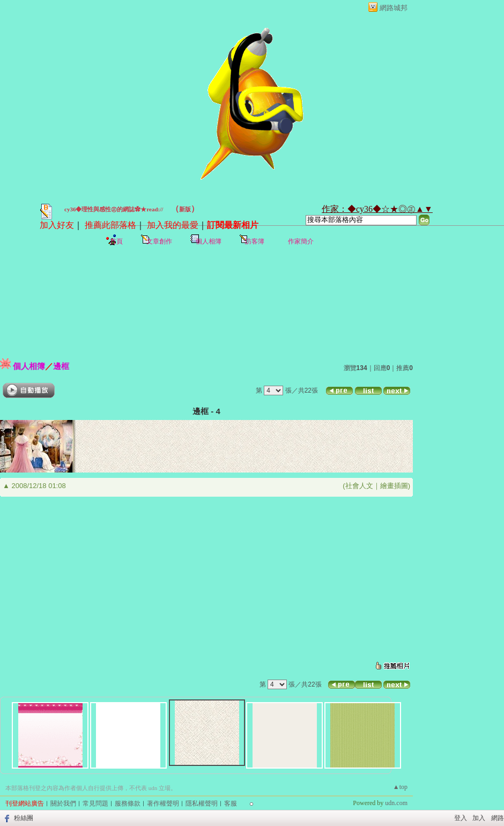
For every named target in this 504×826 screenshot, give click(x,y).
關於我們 (63, 803)
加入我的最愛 (173, 225)
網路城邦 (394, 8)
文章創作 (159, 241)
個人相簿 (209, 241)
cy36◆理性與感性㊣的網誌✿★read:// (114, 209)
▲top (400, 787)
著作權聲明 (163, 803)
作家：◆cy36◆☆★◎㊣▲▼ (377, 209)
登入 (461, 818)
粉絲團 (24, 818)
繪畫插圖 (394, 486)
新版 (185, 209)
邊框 (61, 366)
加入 (479, 818)
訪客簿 (255, 241)
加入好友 (57, 225)
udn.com (396, 803)
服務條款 (128, 803)
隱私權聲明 (202, 803)
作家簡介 (301, 241)
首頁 (116, 241)
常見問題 (95, 803)
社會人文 (359, 486)
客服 (231, 803)
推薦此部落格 (110, 225)
